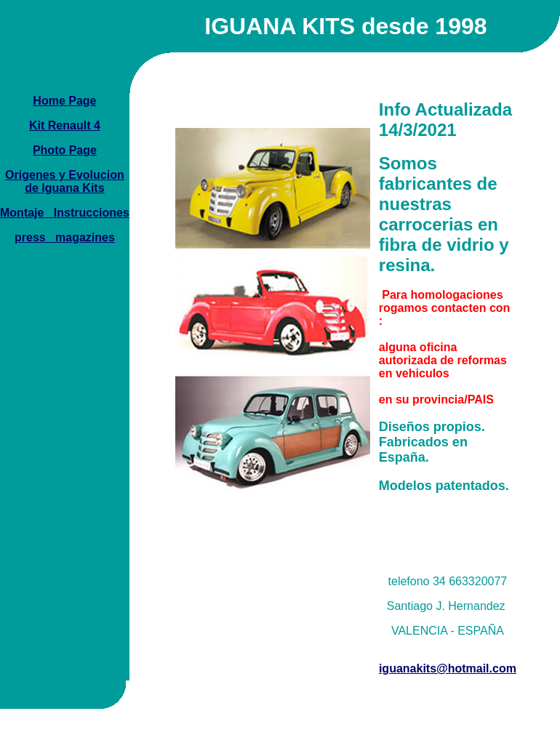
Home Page (64, 101)
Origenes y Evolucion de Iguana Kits (65, 181)
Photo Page (65, 150)
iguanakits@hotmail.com (448, 668)
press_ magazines (65, 237)
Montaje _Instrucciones (65, 213)
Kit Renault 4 (65, 125)
